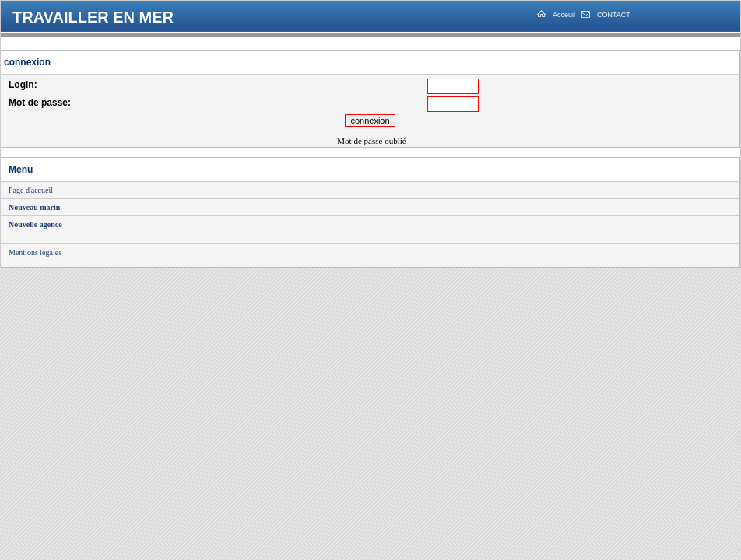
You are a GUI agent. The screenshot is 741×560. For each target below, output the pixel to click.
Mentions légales (35, 252)
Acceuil (564, 15)
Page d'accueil (31, 190)
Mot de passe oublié (371, 141)
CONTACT (614, 15)
